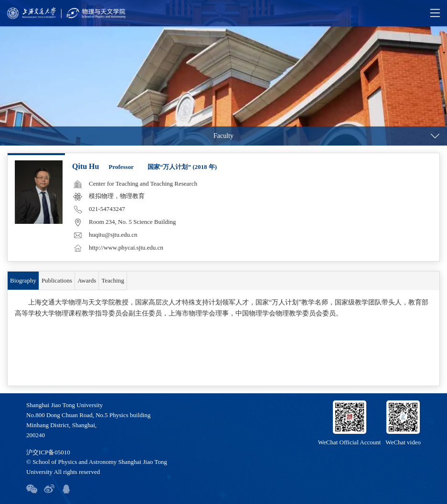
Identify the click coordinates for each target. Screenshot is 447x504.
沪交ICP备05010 (48, 452)
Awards (87, 280)
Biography (23, 280)
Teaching (112, 280)
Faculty (223, 136)
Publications (57, 280)
